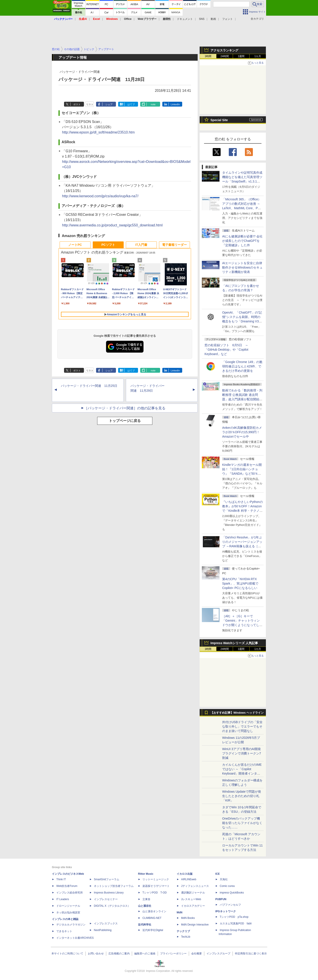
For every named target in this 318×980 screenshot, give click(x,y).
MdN (180, 912)
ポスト (77, 104)
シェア (109, 104)
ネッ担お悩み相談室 (68, 912)
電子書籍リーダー (174, 245)
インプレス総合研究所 (70, 893)
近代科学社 (145, 925)
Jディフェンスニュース (195, 886)
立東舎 (146, 899)
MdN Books (188, 918)
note (153, 104)
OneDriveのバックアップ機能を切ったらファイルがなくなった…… (242, 823)
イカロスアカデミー (193, 906)
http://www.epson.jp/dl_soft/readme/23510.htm (98, 132)
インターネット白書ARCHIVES (75, 938)
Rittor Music (146, 874)
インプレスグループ (218, 954)
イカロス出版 (185, 874)
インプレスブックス (106, 924)
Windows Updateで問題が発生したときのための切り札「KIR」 (242, 796)
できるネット (64, 931)
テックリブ (183, 931)
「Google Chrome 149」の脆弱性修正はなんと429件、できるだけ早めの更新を (242, 366)
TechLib (186, 937)
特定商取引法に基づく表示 (251, 954)
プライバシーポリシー (173, 954)
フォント (227, 19)
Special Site (219, 120)
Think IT (61, 879)
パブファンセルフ (230, 905)
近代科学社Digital (153, 930)
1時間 (208, 56)
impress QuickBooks (232, 893)
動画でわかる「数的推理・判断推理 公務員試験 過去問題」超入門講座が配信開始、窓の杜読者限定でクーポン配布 (242, 399)
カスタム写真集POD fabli (236, 924)
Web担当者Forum (67, 886)
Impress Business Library (109, 893)
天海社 (224, 879)
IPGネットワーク (226, 911)
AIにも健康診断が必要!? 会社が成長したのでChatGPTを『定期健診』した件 (242, 241)
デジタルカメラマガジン (71, 925)
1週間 (241, 56)
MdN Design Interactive (195, 925)
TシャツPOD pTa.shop (234, 917)
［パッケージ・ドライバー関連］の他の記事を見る (125, 408)
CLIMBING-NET (152, 918)
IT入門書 (141, 245)
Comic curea (227, 886)
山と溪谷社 (145, 906)
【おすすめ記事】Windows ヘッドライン (237, 713)
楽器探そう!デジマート (156, 886)
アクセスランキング (224, 50)
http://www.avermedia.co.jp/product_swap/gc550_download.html (112, 225)
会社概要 (197, 954)
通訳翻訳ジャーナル (193, 893)
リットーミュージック (156, 879)
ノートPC (75, 245)
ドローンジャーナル (68, 906)
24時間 (224, 56)
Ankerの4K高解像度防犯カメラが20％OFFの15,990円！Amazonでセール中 (242, 432)
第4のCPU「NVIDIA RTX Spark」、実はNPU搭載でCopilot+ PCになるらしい (240, 583)
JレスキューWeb (191, 899)
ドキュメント (185, 19)
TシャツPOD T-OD (155, 893)
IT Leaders (63, 899)
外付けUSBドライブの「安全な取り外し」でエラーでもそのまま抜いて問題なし (242, 726)
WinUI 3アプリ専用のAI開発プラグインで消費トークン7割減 (242, 753)
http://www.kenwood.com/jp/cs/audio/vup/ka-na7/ (100, 196)
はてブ (131, 104)
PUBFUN (221, 899)
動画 (213, 19)
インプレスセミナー (106, 899)
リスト (90, 104)
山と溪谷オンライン (154, 911)
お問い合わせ (96, 954)
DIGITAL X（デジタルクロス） (112, 906)
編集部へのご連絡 (145, 954)
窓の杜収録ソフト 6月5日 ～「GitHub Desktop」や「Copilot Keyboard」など (226, 350)
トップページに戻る (125, 421)
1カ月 (258, 56)
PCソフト (108, 245)
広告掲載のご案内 (119, 954)
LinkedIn (175, 104)
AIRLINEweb (189, 879)
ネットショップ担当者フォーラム (114, 886)
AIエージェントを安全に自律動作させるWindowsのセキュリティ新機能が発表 (242, 267)
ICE (218, 874)
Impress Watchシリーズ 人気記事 (234, 643)
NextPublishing (103, 930)
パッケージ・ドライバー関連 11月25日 (89, 386)
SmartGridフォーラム (107, 879)
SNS (202, 19)
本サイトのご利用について (67, 954)
